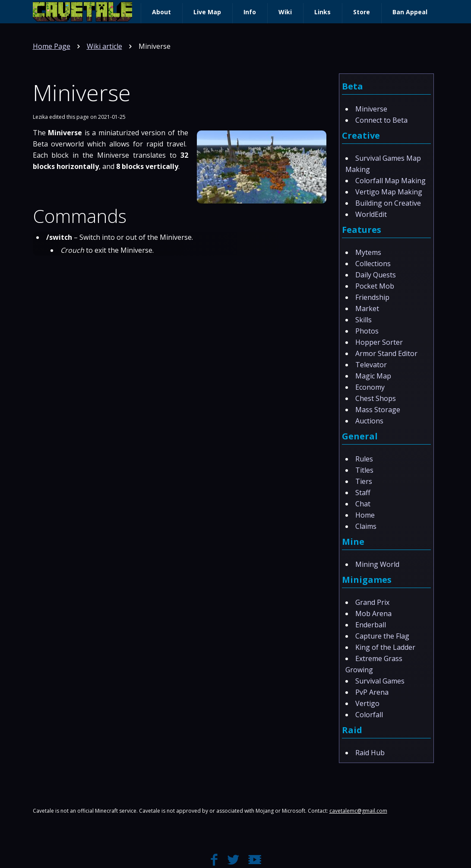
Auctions (369, 421)
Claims (366, 526)
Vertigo (367, 703)
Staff (363, 493)
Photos (367, 331)
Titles (364, 470)
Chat (363, 504)
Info (250, 12)
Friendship (372, 297)
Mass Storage (378, 410)
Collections (373, 264)
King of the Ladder (385, 647)
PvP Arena (372, 692)
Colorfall (369, 715)
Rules (364, 459)
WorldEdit (371, 214)
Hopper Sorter (379, 342)
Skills (364, 320)
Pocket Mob (375, 286)
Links (322, 12)
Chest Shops (376, 398)
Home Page (52, 46)
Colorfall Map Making (390, 181)
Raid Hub (370, 753)
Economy (370, 387)
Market (367, 308)
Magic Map (373, 376)
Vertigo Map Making (389, 192)
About (161, 12)
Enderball (371, 625)
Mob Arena (373, 614)
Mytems (368, 252)
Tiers (364, 481)
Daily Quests (376, 275)
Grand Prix (372, 602)
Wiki (285, 12)
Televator (371, 365)
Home (365, 515)
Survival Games (380, 681)
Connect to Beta (381, 120)
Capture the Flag (382, 636)
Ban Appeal (410, 12)
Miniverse (371, 109)
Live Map (207, 12)
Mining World (377, 564)
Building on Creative (388, 203)
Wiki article (104, 46)
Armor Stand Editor (386, 353)
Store (362, 12)
